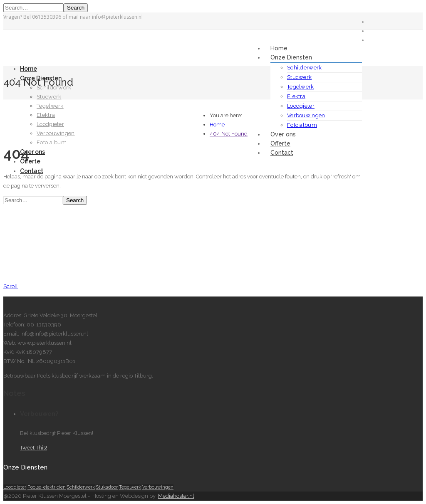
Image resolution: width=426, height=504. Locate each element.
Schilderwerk (305, 68)
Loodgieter (301, 106)
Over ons (283, 134)
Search (76, 8)
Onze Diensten (291, 57)
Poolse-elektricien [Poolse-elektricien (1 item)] (47, 487)
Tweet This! (33, 448)
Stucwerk (299, 77)
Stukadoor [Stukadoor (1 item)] (107, 487)
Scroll (11, 286)
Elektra (296, 96)
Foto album (302, 125)
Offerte (280, 143)
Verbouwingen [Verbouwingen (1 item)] (158, 487)
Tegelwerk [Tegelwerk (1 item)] (130, 487)
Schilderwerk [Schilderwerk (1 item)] (81, 487)
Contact (282, 153)
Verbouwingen (306, 115)
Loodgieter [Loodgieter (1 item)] (15, 487)
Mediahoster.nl (176, 496)
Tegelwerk (301, 87)
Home (279, 48)
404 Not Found (229, 134)
